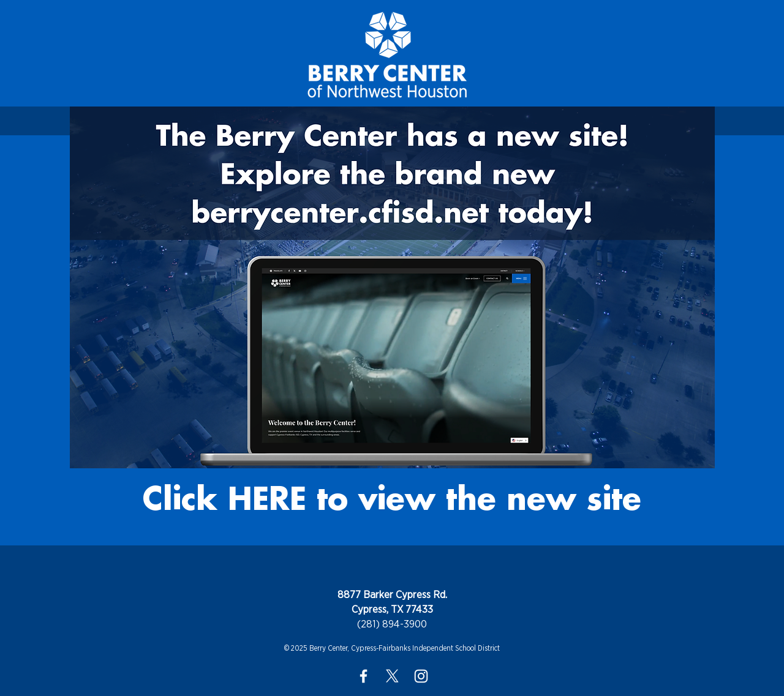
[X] (392, 676)
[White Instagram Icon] (421, 676)
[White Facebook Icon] (364, 676)
